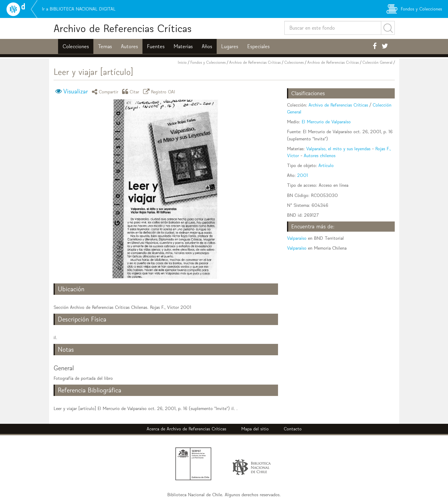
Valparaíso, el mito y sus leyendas (338, 149)
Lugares (230, 46)
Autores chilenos (320, 155)
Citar (132, 91)
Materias (183, 46)
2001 (303, 175)
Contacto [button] (293, 429)
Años (207, 46)
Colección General (377, 62)
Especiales (258, 46)
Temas (105, 46)
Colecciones (76, 46)
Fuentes (156, 46)
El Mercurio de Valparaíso (326, 122)
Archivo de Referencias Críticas (123, 28)
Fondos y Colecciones (208, 62)
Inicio (182, 62)
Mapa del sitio (255, 429)
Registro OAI (160, 91)
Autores (129, 46)
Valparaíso (297, 238)
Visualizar (76, 91)
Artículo (326, 165)
